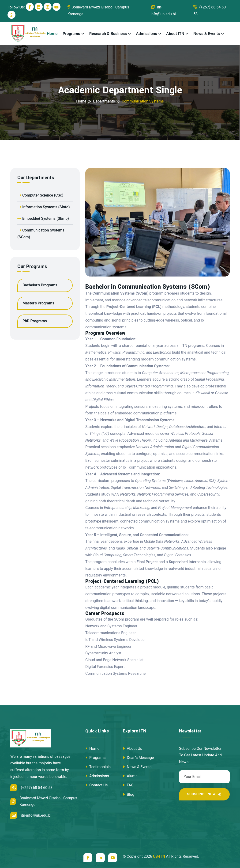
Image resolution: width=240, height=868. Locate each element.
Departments (104, 101)
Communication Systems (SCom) (41, 234)
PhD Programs (35, 321)
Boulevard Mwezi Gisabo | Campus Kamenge (98, 11)
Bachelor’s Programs (40, 285)
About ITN (175, 34)
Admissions (146, 34)
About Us (132, 749)
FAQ (128, 785)
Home (52, 34)
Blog (129, 794)
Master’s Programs (38, 303)
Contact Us (97, 785)
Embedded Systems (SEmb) (43, 218)
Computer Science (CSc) (40, 195)
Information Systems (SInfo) (44, 207)
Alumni (131, 776)
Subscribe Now (204, 794)
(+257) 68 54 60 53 (210, 11)
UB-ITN (159, 856)
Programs (71, 34)
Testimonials (98, 767)
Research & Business (108, 34)
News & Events (207, 34)
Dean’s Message (138, 758)
